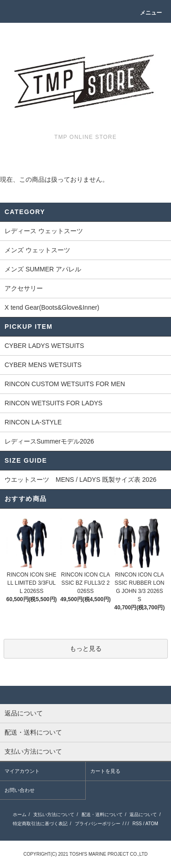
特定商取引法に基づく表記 (40, 824)
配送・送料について (102, 814)
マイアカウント (22, 771)
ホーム (20, 814)
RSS (137, 824)
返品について (143, 814)
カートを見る (105, 771)
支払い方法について (54, 814)
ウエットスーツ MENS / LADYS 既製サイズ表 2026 (80, 480)
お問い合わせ (20, 790)
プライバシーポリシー (98, 824)
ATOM (152, 824)
